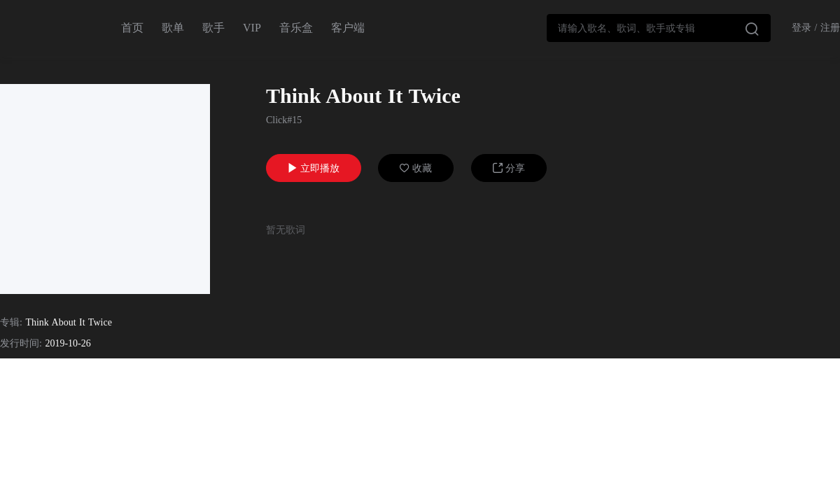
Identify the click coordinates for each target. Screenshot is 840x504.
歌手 (213, 28)
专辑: (11, 322)
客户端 (348, 28)
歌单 (173, 28)
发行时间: (21, 343)
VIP (252, 28)
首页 (132, 28)
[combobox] (659, 28)
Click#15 (284, 120)
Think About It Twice (68, 322)
